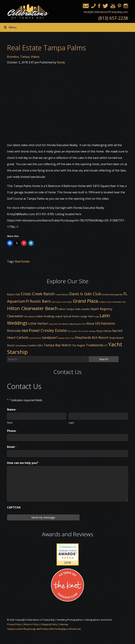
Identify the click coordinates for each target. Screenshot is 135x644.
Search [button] (104, 359)
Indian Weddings (45, 316)
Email (12, 447)
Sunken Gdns (36, 345)
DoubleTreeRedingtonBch (112, 295)
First (10, 422)
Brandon (13, 57)
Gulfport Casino (105, 302)
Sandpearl (50, 337)
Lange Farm (87, 316)
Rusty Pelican (104, 331)
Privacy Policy (14, 624)
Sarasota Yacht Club (66, 338)
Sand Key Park (35, 338)
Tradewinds (95, 345)
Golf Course (56, 302)
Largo (97, 317)
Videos (35, 57)
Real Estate (22, 261)
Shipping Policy (49, 624)
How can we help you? (23, 463)
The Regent (78, 345)
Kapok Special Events (67, 316)
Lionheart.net (74, 629)
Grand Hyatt (67, 302)
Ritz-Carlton (72, 331)
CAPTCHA (14, 507)
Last (71, 422)
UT (106, 345)
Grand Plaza (85, 301)
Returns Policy (31, 624)
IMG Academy (30, 317)
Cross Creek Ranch (38, 294)
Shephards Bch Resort (92, 337)
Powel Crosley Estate (48, 330)
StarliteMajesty (21, 346)
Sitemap (64, 624)
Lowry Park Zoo (55, 324)
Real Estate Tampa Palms (46, 48)
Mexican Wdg (67, 324)
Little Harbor (38, 323)
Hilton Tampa (66, 309)
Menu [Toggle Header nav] (10, 27)
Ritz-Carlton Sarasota (87, 331)
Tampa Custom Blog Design (22, 629)
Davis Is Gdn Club (85, 294)
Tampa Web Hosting (52, 629)
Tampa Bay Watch (57, 345)
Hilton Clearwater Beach (32, 308)
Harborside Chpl (119, 302)
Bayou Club (14, 294)
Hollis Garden (82, 309)
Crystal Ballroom (62, 295)
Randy (61, 62)
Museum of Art (80, 324)
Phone (12, 431)
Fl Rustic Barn (38, 301)
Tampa (25, 57)
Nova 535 (93, 323)
